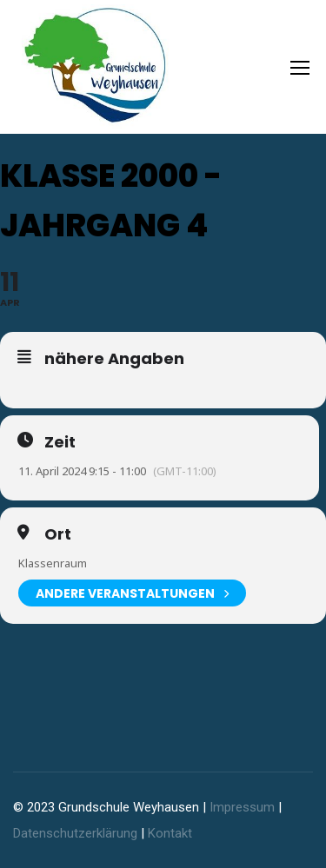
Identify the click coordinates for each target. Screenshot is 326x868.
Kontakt (170, 833)
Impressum (242, 807)
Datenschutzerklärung (75, 833)
